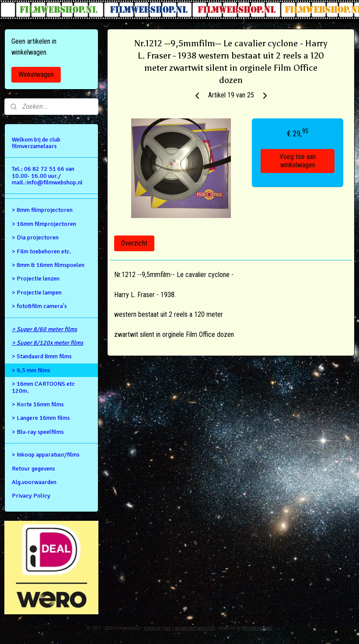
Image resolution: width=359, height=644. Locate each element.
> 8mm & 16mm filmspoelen (48, 265)
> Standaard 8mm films (42, 356)
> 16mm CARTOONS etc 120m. (43, 387)
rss (167, 628)
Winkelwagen (36, 74)
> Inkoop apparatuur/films (46, 455)
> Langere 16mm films (41, 418)
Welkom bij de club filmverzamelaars (36, 143)
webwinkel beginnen (195, 628)
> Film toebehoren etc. (42, 251)
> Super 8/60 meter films (44, 329)
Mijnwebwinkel (257, 628)
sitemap (152, 628)
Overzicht (134, 243)
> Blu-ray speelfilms (38, 432)
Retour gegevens (33, 469)
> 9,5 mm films (31, 370)
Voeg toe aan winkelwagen (298, 161)
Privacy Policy (31, 496)
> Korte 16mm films (38, 404)
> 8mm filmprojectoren (42, 210)
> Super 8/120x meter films (47, 343)
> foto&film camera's (39, 306)
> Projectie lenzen (36, 279)
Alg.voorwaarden (34, 482)
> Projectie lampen (37, 293)
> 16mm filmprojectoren (44, 224)
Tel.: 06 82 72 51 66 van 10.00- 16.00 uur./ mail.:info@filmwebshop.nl (47, 176)
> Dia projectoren (35, 237)
